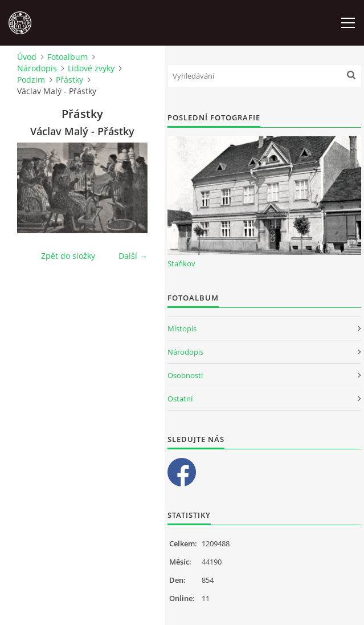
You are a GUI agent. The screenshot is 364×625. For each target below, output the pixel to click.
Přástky (69, 80)
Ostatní (180, 399)
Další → (133, 256)
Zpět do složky (68, 256)
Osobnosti (185, 375)
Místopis (182, 328)
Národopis (37, 68)
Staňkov (181, 263)
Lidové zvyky (91, 68)
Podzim (31, 80)
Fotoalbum (68, 57)
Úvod (27, 57)
